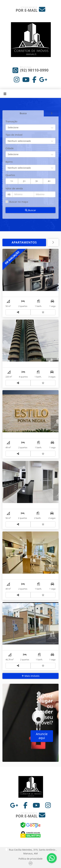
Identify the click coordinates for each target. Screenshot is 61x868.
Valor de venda (14, 188)
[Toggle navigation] (5, 94)
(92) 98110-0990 (34, 70)
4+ (49, 181)
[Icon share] (17, 79)
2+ (24, 181)
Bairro (9, 162)
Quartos (10, 175)
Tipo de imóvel (14, 135)
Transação (11, 121)
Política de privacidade (30, 859)
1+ (12, 181)
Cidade (10, 148)
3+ (37, 181)
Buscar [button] (31, 210)
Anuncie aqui (42, 736)
